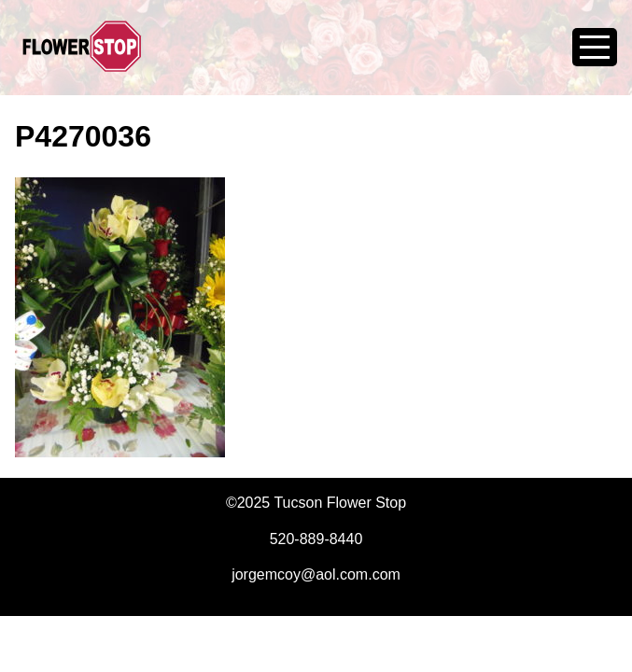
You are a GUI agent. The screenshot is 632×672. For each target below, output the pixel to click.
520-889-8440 (316, 539)
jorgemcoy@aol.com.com (316, 574)
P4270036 (83, 136)
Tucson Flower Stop (82, 58)
